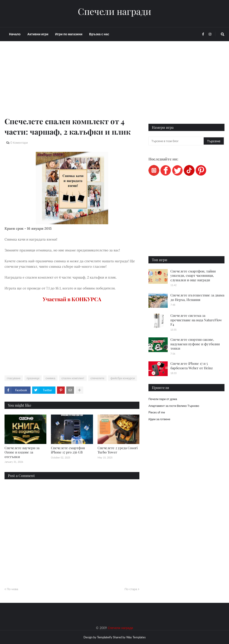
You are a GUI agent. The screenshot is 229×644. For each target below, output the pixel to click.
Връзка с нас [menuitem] (99, 34)
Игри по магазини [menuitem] (69, 34)
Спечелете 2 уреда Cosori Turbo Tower (118, 450)
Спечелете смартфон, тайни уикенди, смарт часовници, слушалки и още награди (193, 275)
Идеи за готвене (159, 419)
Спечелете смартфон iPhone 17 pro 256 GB (68, 450)
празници (33, 378)
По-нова (12, 589)
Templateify (105, 637)
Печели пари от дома (163, 399)
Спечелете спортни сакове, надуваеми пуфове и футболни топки (195, 344)
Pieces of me (157, 412)
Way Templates (136, 637)
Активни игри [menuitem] (38, 34)
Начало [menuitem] (15, 34)
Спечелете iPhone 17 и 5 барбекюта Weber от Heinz (192, 366)
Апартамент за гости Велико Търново (174, 406)
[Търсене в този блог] (176, 141)
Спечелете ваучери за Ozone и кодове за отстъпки (22, 452)
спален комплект (73, 378)
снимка (50, 378)
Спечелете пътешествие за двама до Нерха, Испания (197, 297)
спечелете (97, 378)
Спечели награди (114, 11)
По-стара (131, 589)
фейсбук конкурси (123, 378)
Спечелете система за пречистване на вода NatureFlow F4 (196, 320)
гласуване (14, 378)
